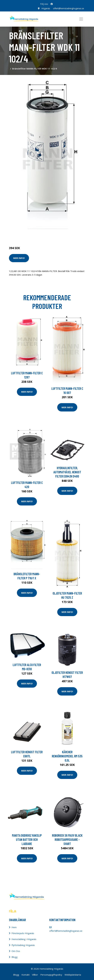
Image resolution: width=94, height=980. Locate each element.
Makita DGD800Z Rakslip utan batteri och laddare (27, 839)
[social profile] (52, 4)
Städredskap (29, 236)
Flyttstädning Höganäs (23, 945)
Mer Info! (19, 258)
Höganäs (46, 8)
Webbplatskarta (73, 975)
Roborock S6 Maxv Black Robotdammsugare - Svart (67, 839)
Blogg (14, 957)
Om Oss (16, 951)
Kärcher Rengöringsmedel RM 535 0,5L (67, 756)
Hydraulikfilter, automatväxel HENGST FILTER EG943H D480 (67, 472)
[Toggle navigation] (81, 19)
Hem (14, 927)
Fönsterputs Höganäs (23, 933)
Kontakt (26, 975)
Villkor (35, 975)
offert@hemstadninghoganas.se (69, 8)
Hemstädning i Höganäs (24, 939)
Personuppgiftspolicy (51, 975)
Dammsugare (44, 236)
